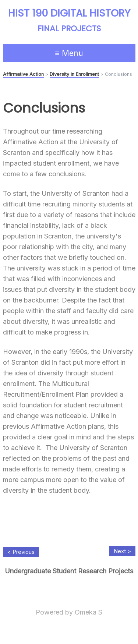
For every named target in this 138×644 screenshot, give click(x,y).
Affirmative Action (23, 74)
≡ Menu (69, 53)
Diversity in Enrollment (74, 74)
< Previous (21, 552)
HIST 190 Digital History (69, 13)
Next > (122, 551)
